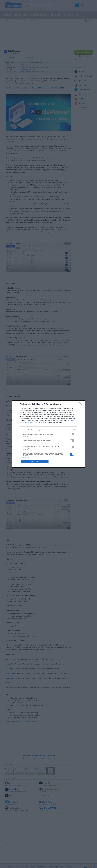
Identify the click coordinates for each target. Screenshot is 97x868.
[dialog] (48, 434)
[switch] (72, 434)
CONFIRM (35, 462)
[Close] (81, 404)
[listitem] (48, 430)
